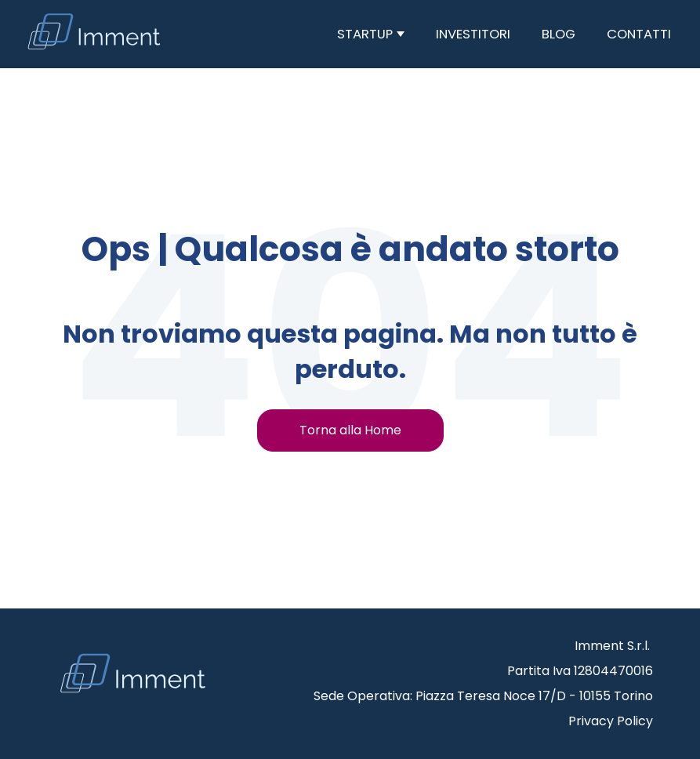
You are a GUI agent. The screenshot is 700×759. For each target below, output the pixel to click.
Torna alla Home (350, 430)
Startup (366, 34)
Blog (559, 34)
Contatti (639, 34)
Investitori (473, 34)
